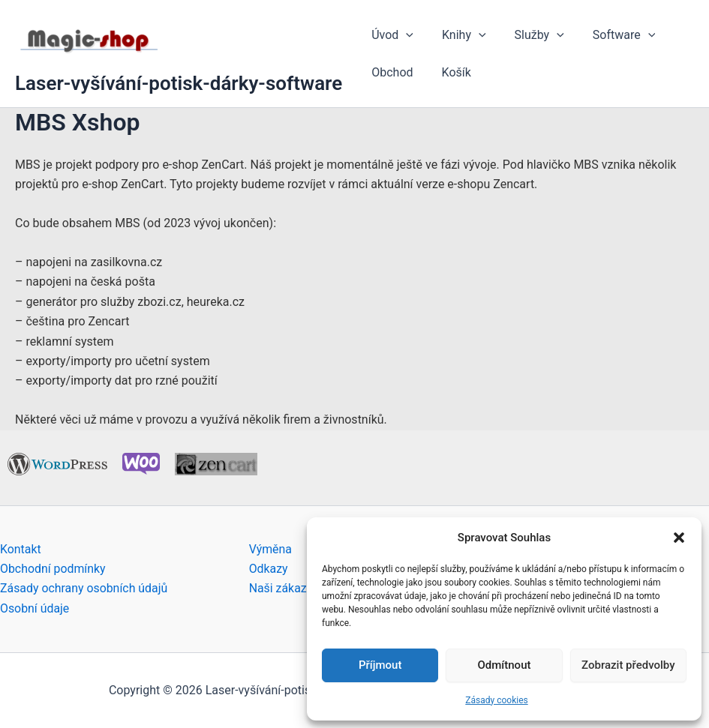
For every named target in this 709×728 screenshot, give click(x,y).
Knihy (457, 35)
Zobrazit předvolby (628, 665)
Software (608, 35)
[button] (679, 538)
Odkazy (269, 569)
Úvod (390, 35)
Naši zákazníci (288, 588)
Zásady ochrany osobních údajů (84, 588)
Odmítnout (505, 665)
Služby (528, 35)
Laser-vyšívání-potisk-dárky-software (179, 83)
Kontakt (21, 549)
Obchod (390, 72)
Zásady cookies (496, 700)
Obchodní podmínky (53, 569)
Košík (450, 72)
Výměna (271, 549)
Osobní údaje (35, 608)
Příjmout (380, 665)
